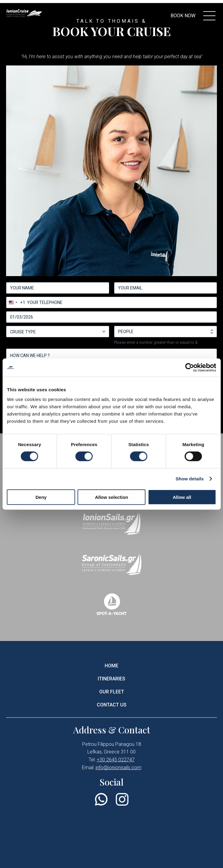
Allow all (182, 497)
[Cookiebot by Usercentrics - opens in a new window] (189, 368)
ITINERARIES (111, 679)
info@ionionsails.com (118, 768)
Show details (190, 479)
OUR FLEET (112, 692)
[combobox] (16, 302)
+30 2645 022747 (116, 760)
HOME (111, 666)
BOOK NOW (183, 16)
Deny (41, 497)
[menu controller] (209, 16)
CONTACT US (112, 705)
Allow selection (111, 497)
